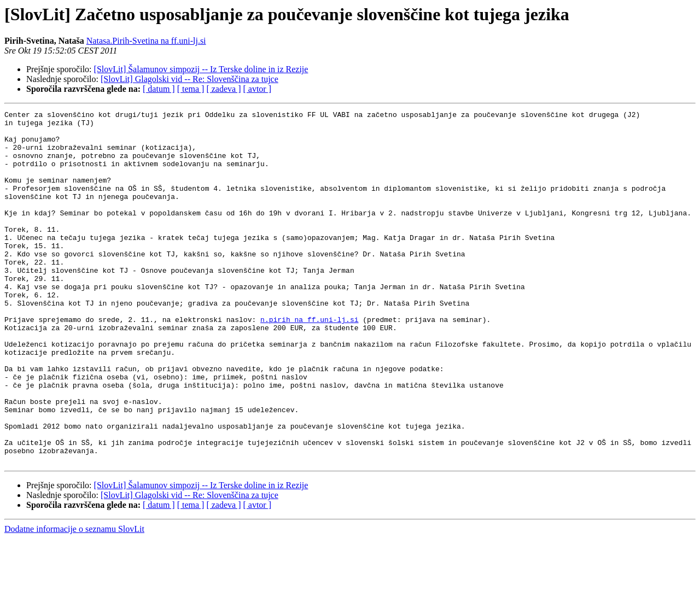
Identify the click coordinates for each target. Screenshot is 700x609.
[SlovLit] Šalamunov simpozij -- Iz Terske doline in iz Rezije (201, 69)
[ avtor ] (257, 89)
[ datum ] (159, 89)
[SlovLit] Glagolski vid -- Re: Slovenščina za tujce (189, 79)
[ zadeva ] (223, 89)
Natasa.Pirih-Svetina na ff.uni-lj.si (146, 41)
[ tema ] (191, 89)
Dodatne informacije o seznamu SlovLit (74, 599)
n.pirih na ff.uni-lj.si (309, 362)
